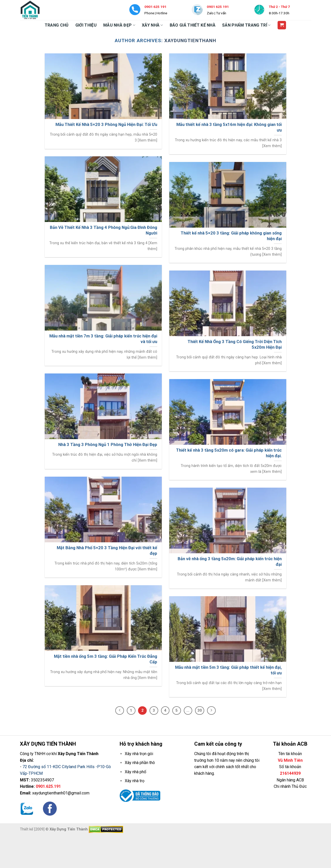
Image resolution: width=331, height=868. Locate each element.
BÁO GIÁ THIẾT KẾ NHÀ (193, 25)
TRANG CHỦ (57, 25)
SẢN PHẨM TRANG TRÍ (246, 25)
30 (200, 710)
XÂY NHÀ (152, 25)
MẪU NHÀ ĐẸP (119, 25)
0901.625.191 (48, 786)
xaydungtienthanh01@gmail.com (61, 793)
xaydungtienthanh (190, 40)
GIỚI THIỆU (86, 25)
